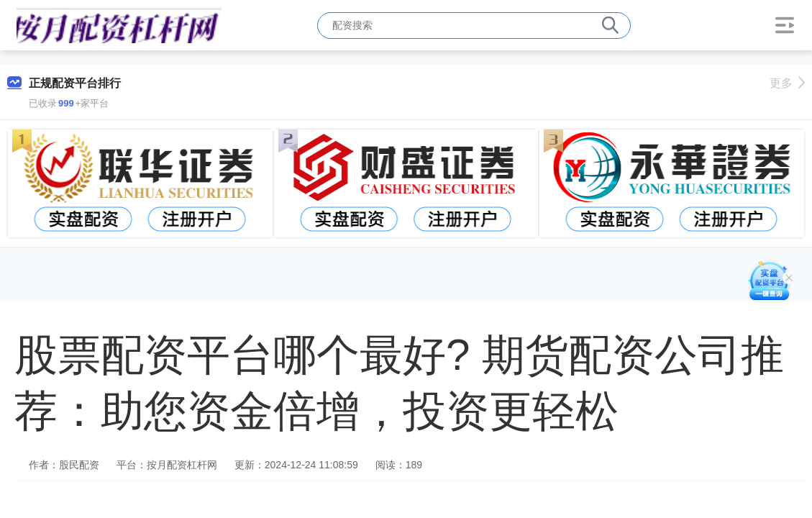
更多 (787, 83)
